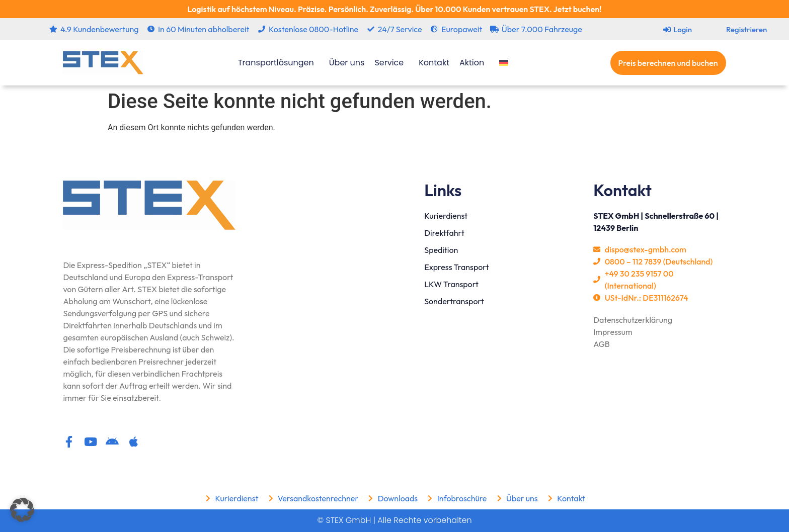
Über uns (347, 63)
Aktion (474, 63)
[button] (22, 510)
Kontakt (434, 63)
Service (391, 63)
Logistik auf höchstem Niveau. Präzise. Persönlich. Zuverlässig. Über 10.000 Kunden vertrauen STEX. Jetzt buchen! (394, 9)
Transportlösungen (279, 63)
